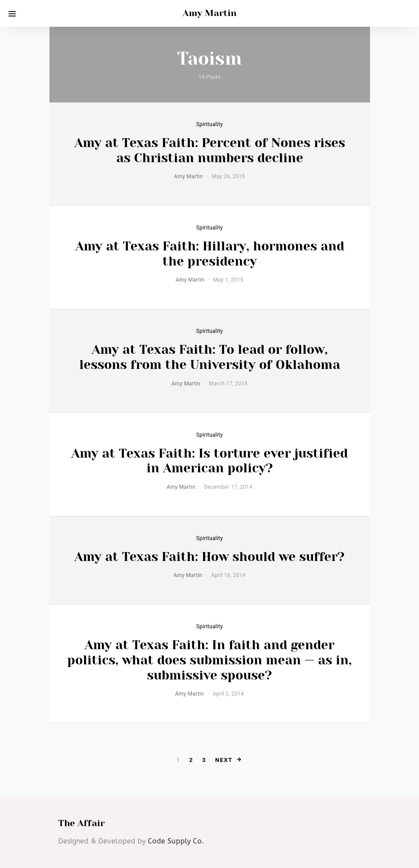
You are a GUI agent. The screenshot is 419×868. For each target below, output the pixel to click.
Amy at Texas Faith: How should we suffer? (209, 557)
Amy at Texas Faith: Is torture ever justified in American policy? (209, 461)
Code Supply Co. (176, 841)
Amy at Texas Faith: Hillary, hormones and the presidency (210, 254)
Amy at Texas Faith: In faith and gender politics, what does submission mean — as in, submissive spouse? (209, 660)
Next (224, 760)
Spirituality (210, 124)
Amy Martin (209, 13)
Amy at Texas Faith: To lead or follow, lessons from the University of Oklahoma (210, 357)
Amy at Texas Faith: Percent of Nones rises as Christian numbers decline (210, 150)
